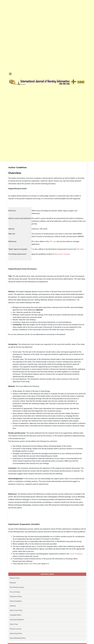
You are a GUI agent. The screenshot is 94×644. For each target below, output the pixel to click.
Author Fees (14, 624)
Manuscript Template (62, 254)
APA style (53, 241)
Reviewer (13, 583)
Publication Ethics (16, 597)
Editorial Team (15, 578)
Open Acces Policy (16, 610)
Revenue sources (16, 629)
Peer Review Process (17, 587)
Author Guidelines (76, 554)
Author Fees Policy (30, 564)
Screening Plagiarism (17, 620)
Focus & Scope (15, 592)
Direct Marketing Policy (18, 638)
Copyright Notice (16, 615)
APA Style (80, 249)
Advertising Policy (16, 633)
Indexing (13, 606)
